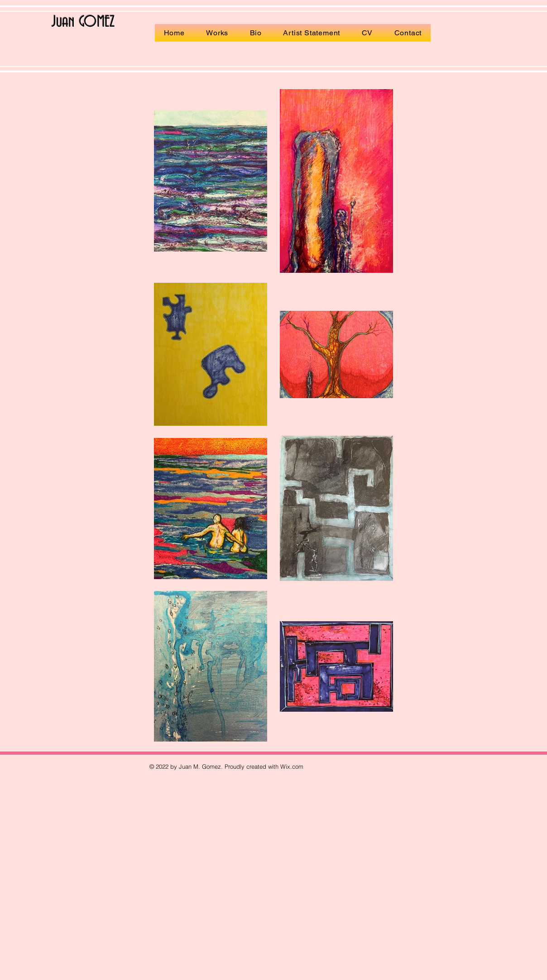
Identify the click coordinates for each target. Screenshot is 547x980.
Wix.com (292, 766)
